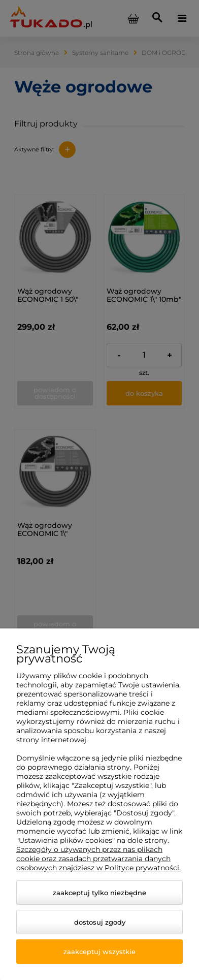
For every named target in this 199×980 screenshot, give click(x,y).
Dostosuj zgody (100, 922)
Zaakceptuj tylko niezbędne (99, 893)
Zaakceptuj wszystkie (99, 952)
